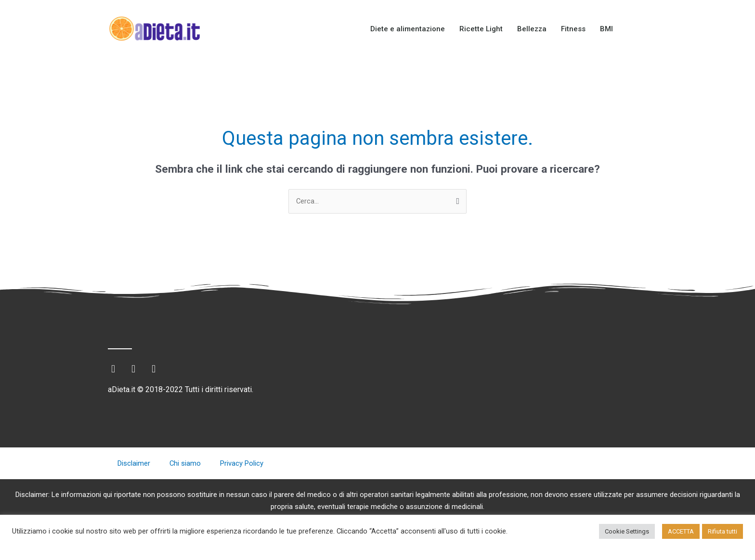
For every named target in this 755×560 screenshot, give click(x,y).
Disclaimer (134, 464)
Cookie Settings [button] (627, 531)
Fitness (573, 29)
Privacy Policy (242, 464)
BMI (606, 29)
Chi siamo (185, 464)
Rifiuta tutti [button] (722, 531)
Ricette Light (481, 29)
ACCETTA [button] (681, 531)
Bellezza (532, 29)
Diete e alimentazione (408, 29)
